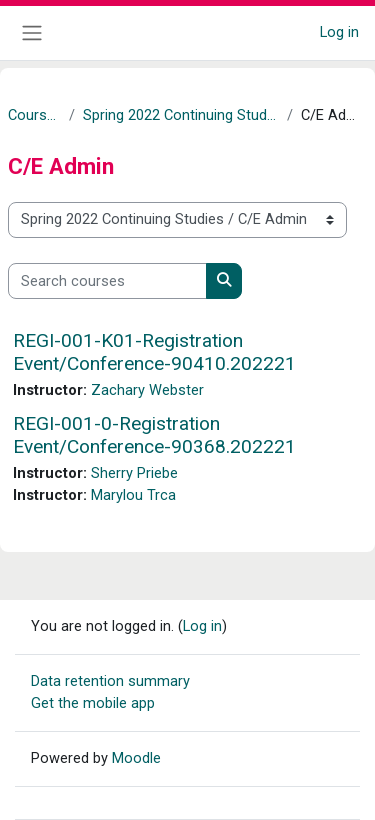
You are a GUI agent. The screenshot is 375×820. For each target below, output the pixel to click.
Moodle (136, 758)
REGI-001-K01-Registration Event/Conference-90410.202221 (154, 352)
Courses (34, 115)
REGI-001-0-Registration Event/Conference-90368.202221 (154, 435)
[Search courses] (107, 281)
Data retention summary (110, 681)
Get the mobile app (93, 703)
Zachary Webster (147, 390)
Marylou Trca (133, 495)
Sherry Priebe (134, 473)
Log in (339, 32)
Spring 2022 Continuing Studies (181, 115)
